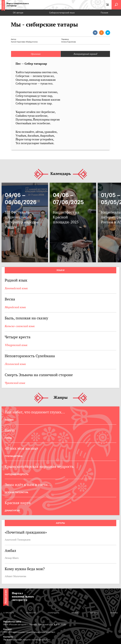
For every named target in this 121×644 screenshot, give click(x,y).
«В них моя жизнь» (21, 448)
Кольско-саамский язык (20, 326)
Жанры (61, 398)
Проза (8, 438)
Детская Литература (16, 492)
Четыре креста (18, 337)
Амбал (10, 551)
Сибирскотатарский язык (62, 13)
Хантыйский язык (16, 288)
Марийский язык (15, 307)
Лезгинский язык (15, 364)
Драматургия (12, 511)
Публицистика (14, 456)
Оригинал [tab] (36, 54)
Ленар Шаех (12, 558)
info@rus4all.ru (42, 640)
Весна (10, 299)
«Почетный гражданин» (26, 532)
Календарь (61, 174)
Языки (60, 270)
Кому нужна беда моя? (25, 569)
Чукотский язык (15, 383)
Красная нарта (18, 503)
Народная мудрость (17, 474)
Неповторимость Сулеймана (30, 356)
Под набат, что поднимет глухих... (35, 412)
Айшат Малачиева (15, 576)
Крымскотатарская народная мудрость (39, 466)
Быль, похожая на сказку (26, 318)
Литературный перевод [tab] (85, 54)
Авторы (60, 523)
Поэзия (104, 13)
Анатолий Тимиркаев (18, 540)
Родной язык (16, 280)
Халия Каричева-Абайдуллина (24, 42)
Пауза (10, 430)
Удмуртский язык (16, 345)
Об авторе (18, 13)
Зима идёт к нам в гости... (28, 485)
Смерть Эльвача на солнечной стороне (39, 375)
